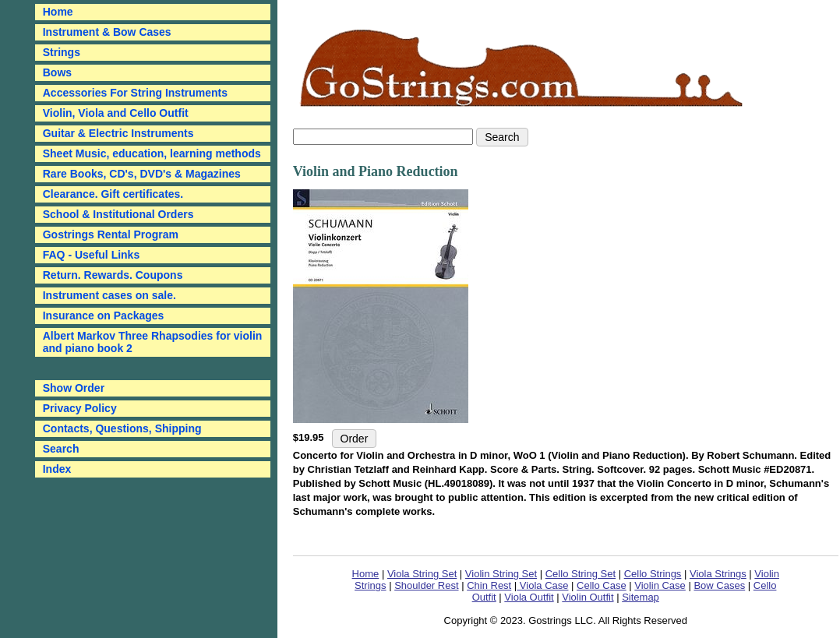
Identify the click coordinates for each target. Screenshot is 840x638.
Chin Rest (489, 585)
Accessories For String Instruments (135, 93)
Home (366, 574)
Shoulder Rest (426, 585)
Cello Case (602, 585)
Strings (62, 52)
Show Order (74, 388)
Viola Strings (718, 574)
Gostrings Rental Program (111, 234)
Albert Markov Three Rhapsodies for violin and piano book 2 (153, 342)
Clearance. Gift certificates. (113, 194)
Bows (57, 72)
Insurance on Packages (104, 315)
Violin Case (660, 585)
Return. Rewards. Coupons (113, 275)
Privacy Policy (80, 408)
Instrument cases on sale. (109, 295)
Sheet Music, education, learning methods (152, 153)
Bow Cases (719, 585)
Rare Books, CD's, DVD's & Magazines (142, 174)
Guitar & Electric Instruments (118, 133)
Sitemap (641, 597)
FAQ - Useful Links (91, 255)
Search (61, 449)
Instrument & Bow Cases (107, 32)
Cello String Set (581, 574)
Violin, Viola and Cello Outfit (116, 113)
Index (57, 469)
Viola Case (542, 585)
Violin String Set (501, 574)
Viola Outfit (529, 597)
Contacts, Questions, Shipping (122, 428)
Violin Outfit (588, 597)
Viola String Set (422, 574)
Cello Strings (653, 574)
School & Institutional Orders (118, 214)
